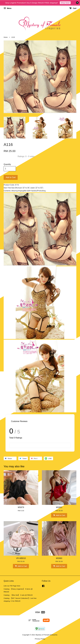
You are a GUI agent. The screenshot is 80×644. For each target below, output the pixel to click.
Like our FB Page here (12, 586)
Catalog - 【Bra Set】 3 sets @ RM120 (18, 595)
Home (6, 37)
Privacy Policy (40, 639)
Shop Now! (65, 3)
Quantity (7, 164)
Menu (7, 8)
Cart (73, 8)
